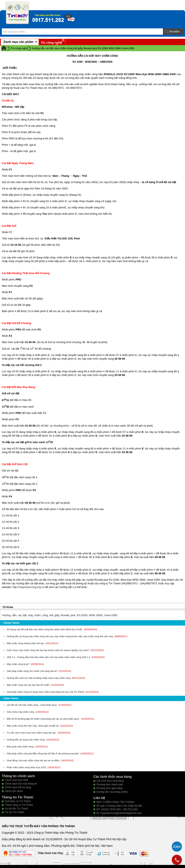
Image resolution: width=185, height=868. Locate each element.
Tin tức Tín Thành (15, 812)
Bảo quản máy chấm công (20, 747)
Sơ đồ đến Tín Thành (16, 809)
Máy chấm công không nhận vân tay (26, 643)
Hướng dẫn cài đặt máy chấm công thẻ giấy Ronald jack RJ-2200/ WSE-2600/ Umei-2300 (83, 48)
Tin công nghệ (51, 43)
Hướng (6, 615)
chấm (38, 615)
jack (73, 615)
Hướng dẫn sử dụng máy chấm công (26, 740)
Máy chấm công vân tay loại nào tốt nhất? (29, 685)
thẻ (51, 615)
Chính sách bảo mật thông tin (21, 784)
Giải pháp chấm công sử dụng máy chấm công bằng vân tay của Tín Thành (46, 692)
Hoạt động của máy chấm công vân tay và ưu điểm (33, 760)
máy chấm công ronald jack (14, 867)
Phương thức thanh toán (110, 785)
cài (20, 615)
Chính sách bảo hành (17, 780)
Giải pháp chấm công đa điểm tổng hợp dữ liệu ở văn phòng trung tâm (43, 754)
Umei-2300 (111, 615)
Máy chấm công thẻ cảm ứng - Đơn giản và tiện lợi (33, 726)
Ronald (65, 615)
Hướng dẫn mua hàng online (112, 792)
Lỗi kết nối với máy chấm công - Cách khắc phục (32, 705)
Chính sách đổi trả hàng (18, 787)
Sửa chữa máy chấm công (21, 712)
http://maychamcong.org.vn (28, 587)
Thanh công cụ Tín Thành (19, 805)
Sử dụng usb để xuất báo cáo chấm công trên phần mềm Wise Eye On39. (45, 629)
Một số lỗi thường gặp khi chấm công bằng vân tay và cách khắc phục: (44, 719)
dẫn (14, 615)
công (45, 615)
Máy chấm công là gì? (18, 664)
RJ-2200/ (82, 615)
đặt (25, 615)
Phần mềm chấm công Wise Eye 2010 (27, 767)
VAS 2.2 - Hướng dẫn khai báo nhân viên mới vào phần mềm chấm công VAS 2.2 (49, 657)
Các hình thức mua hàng (110, 781)
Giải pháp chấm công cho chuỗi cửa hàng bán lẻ (32, 671)
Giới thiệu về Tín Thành (18, 801)
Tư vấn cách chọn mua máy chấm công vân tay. (32, 733)
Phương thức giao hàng (109, 788)
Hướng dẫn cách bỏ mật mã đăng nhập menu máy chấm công (39, 678)
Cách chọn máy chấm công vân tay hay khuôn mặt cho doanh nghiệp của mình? (48, 650)
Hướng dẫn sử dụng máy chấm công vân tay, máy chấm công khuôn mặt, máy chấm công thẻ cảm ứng (60, 636)
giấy (57, 615)
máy (30, 615)
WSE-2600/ (96, 615)
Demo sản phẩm (14, 791)
